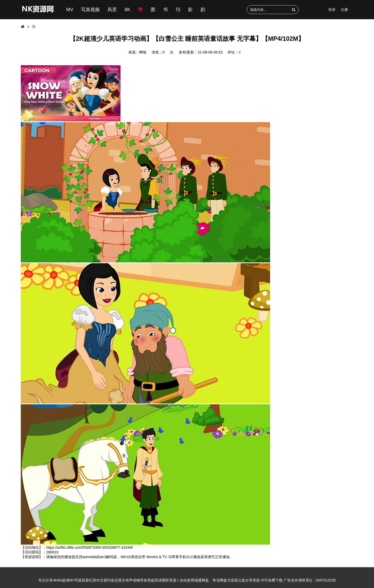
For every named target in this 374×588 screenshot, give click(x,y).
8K (128, 10)
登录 (332, 10)
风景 (112, 10)
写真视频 (90, 10)
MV (70, 10)
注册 (344, 10)
